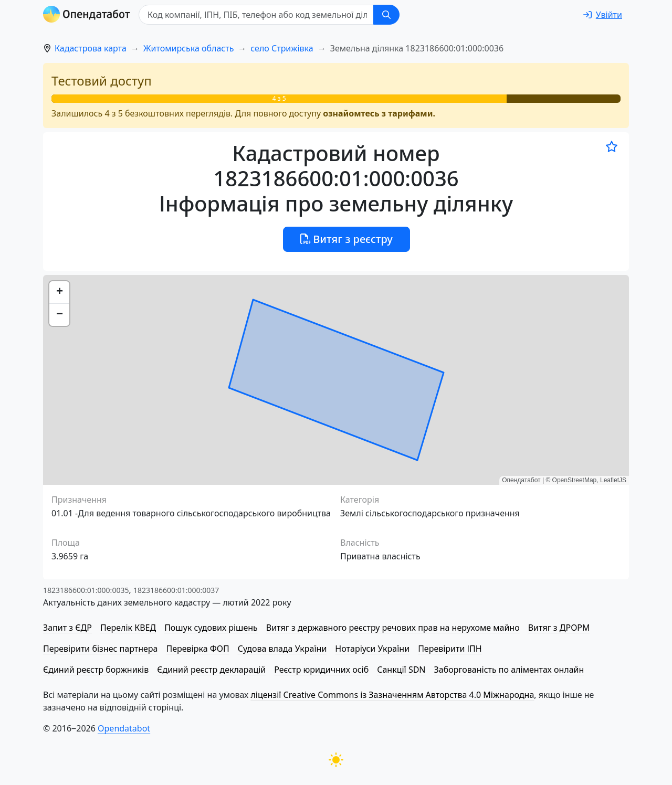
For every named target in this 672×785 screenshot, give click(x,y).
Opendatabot (124, 728)
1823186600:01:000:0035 (86, 590)
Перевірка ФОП (197, 649)
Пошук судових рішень (211, 628)
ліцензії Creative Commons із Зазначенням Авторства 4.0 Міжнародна (392, 695)
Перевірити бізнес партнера (100, 649)
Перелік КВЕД (128, 628)
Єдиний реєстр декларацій (211, 670)
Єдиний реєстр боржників (96, 670)
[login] (603, 15)
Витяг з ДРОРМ (559, 628)
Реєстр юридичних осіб (321, 670)
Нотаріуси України (372, 649)
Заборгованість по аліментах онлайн (509, 670)
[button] (59, 293)
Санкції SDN (401, 670)
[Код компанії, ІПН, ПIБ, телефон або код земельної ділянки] (256, 15)
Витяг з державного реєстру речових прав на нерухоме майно (393, 628)
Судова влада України (282, 649)
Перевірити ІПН (450, 649)
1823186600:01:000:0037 (176, 590)
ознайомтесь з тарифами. (379, 113)
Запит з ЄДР (67, 628)
